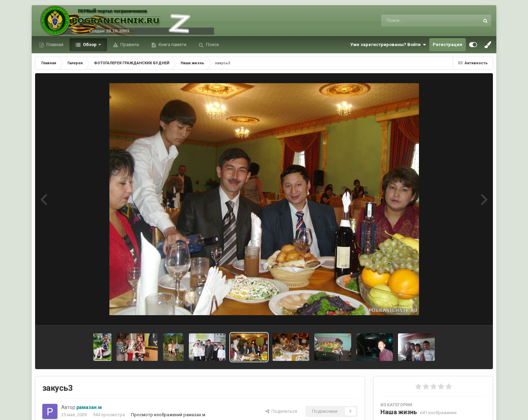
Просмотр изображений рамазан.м (168, 415)
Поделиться (281, 411)
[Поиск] (417, 21)
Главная (54, 45)
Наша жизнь (399, 412)
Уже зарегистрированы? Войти (388, 45)
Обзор (90, 45)
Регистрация (448, 45)
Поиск (212, 45)
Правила (129, 45)
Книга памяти (172, 45)
